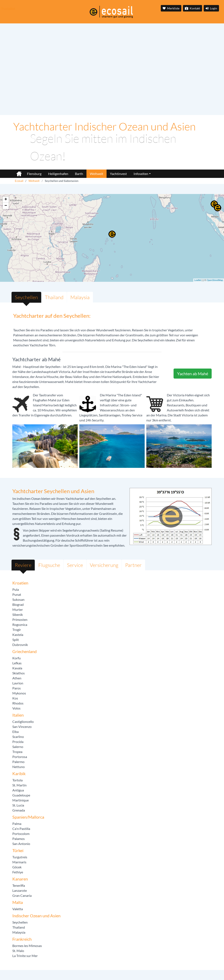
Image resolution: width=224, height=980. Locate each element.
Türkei (18, 850)
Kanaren (20, 879)
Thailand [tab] (54, 297)
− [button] (6, 206)
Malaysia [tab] (80, 297)
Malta (18, 902)
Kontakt (192, 8)
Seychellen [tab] (26, 297)
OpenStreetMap (215, 280)
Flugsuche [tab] (49, 565)
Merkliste (171, 8)
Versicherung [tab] (104, 565)
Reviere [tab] (23, 565)
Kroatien (20, 583)
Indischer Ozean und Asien (36, 916)
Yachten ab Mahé (193, 374)
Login (211, 8)
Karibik (19, 773)
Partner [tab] (133, 565)
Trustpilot (8, 8)
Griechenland (24, 651)
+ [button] (6, 200)
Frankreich (22, 939)
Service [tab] (75, 565)
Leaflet (198, 280)
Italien (18, 715)
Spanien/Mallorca (28, 817)
